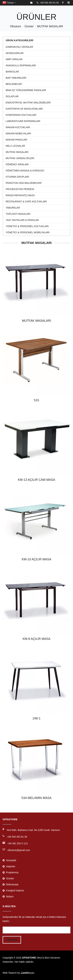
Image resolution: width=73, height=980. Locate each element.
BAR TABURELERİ (16, 78)
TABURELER (13, 208)
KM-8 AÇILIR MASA (36, 639)
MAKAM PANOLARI (16, 140)
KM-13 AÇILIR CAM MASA (36, 480)
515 (36, 400)
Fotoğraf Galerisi (15, 891)
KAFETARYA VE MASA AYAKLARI (24, 109)
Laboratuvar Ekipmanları (23, 121)
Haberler (11, 866)
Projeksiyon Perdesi (20, 189)
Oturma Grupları (17, 177)
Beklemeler (14, 84)
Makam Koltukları (18, 127)
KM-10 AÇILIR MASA (36, 559)
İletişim (10, 897)
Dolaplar (12, 96)
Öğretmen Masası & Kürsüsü (25, 171)
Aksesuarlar (15, 53)
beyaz (28, 973)
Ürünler (29, 26)
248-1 (36, 718)
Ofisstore (16, 26)
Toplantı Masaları (18, 214)
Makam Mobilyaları (18, 134)
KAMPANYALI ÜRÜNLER (19, 47)
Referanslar (12, 884)
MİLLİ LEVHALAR (15, 146)
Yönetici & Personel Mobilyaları (28, 233)
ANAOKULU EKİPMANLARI (21, 66)
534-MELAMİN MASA (36, 798)
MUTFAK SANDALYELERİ (20, 158)
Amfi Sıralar (14, 59)
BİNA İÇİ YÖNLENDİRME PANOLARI (26, 90)
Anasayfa (11, 860)
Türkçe (9, 3)
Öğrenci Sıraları (17, 164)
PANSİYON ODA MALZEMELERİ (24, 183)
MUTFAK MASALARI (50, 26)
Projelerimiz (12, 872)
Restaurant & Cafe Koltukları (26, 202)
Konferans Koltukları (21, 115)
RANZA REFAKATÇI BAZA (20, 195)
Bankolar (12, 72)
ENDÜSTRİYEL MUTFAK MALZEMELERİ (28, 103)
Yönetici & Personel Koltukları (27, 226)
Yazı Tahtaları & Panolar (22, 220)
